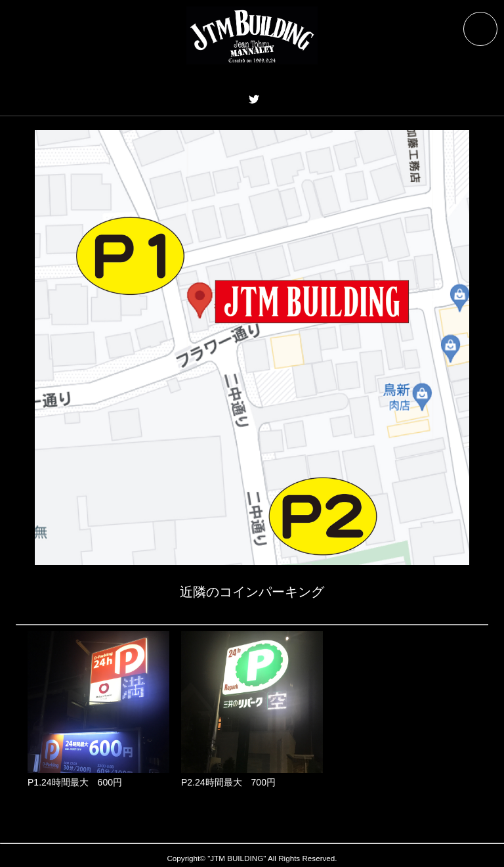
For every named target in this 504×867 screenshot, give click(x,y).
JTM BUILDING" (238, 858)
